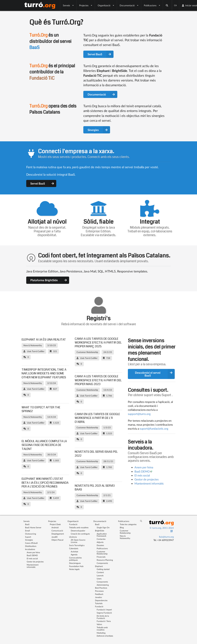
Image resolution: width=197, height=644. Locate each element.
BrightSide (100, 531)
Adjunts (100, 542)
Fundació (73, 524)
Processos (99, 591)
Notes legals (74, 569)
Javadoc (99, 597)
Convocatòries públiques (75, 559)
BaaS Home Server (33, 527)
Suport (166, 395)
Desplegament (58, 534)
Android (55, 527)
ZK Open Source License (78, 541)
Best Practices (101, 588)
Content (100, 572)
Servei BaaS (101, 54)
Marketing (101, 633)
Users (99, 579)
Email (27, 531)
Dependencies (101, 600)
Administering (103, 585)
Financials (101, 557)
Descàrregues (75, 563)
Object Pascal (57, 540)
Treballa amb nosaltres (79, 527)
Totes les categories (128, 524)
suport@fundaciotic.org (154, 429)
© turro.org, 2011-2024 (162, 528)
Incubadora (30, 549)
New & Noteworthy (125, 537)
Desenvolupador (78, 531)
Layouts (100, 575)
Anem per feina (144, 467)
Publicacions (152, 5)
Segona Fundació (104, 613)
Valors (99, 624)
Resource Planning (105, 560)
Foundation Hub (76, 566)
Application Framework (102, 535)
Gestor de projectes (147, 479)
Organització (106, 5)
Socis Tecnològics (77, 545)
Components (102, 563)
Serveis (68, 5)
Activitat (74, 552)
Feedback (99, 594)
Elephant (99, 566)
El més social (142, 475)
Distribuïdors (31, 546)
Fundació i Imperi (104, 610)
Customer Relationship (102, 553)
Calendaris (74, 548)
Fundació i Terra (104, 621)
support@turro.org (139, 414)
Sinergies (99, 130)
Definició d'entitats (105, 636)
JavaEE (55, 537)
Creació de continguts (80, 534)
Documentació (129, 5)
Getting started (103, 569)
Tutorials (99, 603)
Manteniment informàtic (149, 483)
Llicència (73, 537)
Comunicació (57, 531)
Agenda (74, 555)
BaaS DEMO (142, 471)
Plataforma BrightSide (50, 280)
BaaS (27, 524)
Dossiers (100, 545)
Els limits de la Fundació (103, 617)
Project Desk (55, 524)
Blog (122, 527)
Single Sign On (103, 527)
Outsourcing (31, 534)
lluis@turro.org (166, 537)
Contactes (101, 539)
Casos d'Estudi (31, 543)
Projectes (86, 5)
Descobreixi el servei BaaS (155, 374)
